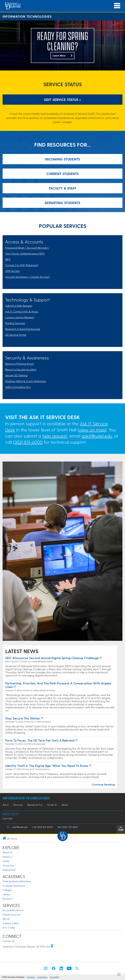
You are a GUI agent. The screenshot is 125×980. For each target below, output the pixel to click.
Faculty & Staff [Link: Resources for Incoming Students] (63, 188)
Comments (31, 977)
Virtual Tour (8, 865)
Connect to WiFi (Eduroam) (22, 265)
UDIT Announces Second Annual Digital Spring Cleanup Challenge (52, 658)
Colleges (7, 890)
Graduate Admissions (14, 886)
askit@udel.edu (97, 436)
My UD (6, 919)
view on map (92, 430)
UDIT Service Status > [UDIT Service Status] (62, 100)
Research (7, 899)
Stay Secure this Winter (23, 718)
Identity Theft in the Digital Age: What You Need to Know (47, 766)
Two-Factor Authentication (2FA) (25, 253)
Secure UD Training (16, 375)
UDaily (6, 861)
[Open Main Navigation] (117, 6)
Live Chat (8, 818)
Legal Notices (42, 977)
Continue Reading (103, 784)
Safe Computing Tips (18, 387)
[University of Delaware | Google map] (52, 947)
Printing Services (15, 323)
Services (18, 805)
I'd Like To (52, 805)
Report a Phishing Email (19, 364)
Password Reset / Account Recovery (27, 248)
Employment (9, 870)
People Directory (12, 915)
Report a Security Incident (21, 369)
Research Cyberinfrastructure (23, 329)
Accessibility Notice (13, 910)
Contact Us (9, 941)
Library (6, 894)
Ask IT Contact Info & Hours (22, 311)
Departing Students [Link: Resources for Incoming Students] (62, 203)
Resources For (35, 805)
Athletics (7, 857)
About (65, 805)
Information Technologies (27, 16)
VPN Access (12, 271)
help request (55, 436)
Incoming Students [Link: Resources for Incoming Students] (62, 159)
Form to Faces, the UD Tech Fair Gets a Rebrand (40, 740)
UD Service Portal (16, 335)
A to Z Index (9, 928)
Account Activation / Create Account (27, 277)
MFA (8, 259)
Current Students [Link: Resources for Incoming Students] (62, 174)
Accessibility (54, 977)
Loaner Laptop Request (20, 317)
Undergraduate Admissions (17, 881)
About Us (7, 852)
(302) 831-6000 (28, 442)
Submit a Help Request (19, 306)
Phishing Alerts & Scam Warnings (25, 381)
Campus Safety (11, 923)
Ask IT (6, 805)
